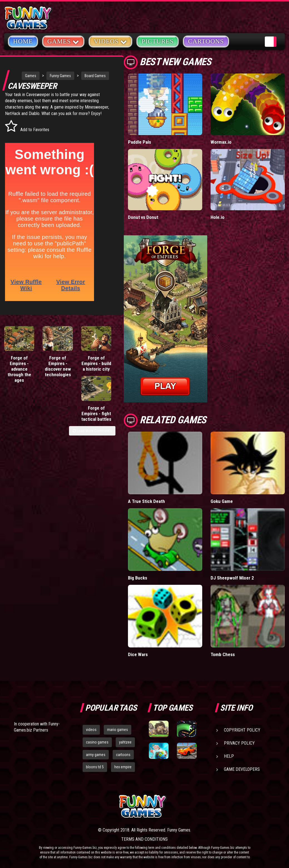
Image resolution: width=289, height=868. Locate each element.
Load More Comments (92, 402)
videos (91, 730)
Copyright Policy (242, 730)
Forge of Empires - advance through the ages (14, 379)
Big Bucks (138, 578)
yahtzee (125, 742)
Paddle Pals (139, 142)
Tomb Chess (223, 654)
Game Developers (242, 769)
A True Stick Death (146, 501)
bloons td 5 (95, 767)
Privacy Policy (239, 743)
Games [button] (63, 41)
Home (23, 41)
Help (229, 756)
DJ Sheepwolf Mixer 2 (232, 578)
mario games (118, 730)
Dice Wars (138, 654)
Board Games (29, 87)
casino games (97, 742)
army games (96, 755)
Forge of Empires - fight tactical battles (101, 379)
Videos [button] (110, 41)
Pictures (158, 41)
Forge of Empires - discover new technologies (46, 379)
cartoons (123, 755)
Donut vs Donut (143, 217)
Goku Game (222, 501)
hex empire (123, 767)
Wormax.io (221, 142)
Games (24, 76)
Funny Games (53, 76)
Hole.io (218, 217)
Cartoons (206, 41)
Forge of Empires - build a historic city (72, 379)
